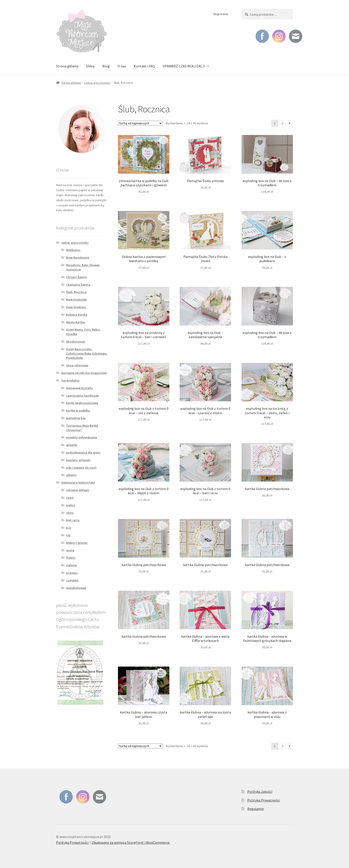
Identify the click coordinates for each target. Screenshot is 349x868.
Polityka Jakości (260, 792)
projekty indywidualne (82, 437)
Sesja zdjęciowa (77, 365)
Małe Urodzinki (76, 299)
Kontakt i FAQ (144, 66)
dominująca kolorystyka (78, 482)
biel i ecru (73, 520)
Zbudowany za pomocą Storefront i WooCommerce (131, 842)
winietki (72, 445)
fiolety (71, 558)
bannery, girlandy (78, 460)
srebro (71, 505)
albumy (71, 475)
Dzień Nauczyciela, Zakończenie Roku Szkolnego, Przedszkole (87, 354)
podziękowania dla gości (83, 452)
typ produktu (70, 380)
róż (68, 535)
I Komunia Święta (78, 285)
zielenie (71, 565)
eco (69, 528)
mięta (70, 550)
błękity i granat (77, 543)
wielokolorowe (76, 588)
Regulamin (256, 809)
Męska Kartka (75, 322)
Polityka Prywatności (264, 800)
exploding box (76, 418)
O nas (122, 66)
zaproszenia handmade (82, 396)
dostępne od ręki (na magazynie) (84, 373)
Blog (106, 66)
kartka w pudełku (78, 410)
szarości (72, 573)
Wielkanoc (73, 250)
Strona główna (67, 66)
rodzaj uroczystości (97, 83)
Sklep (90, 66)
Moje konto (221, 14)
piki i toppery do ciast (81, 468)
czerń (70, 498)
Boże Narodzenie (78, 257)
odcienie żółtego (78, 490)
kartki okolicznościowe (82, 403)
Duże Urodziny (76, 307)
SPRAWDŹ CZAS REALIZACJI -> (186, 66)
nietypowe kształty (79, 388)
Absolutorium (76, 342)
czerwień (72, 580)
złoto (70, 513)
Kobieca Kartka (77, 315)
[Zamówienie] (140, 123)
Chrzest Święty (76, 277)
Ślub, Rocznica (76, 292)
